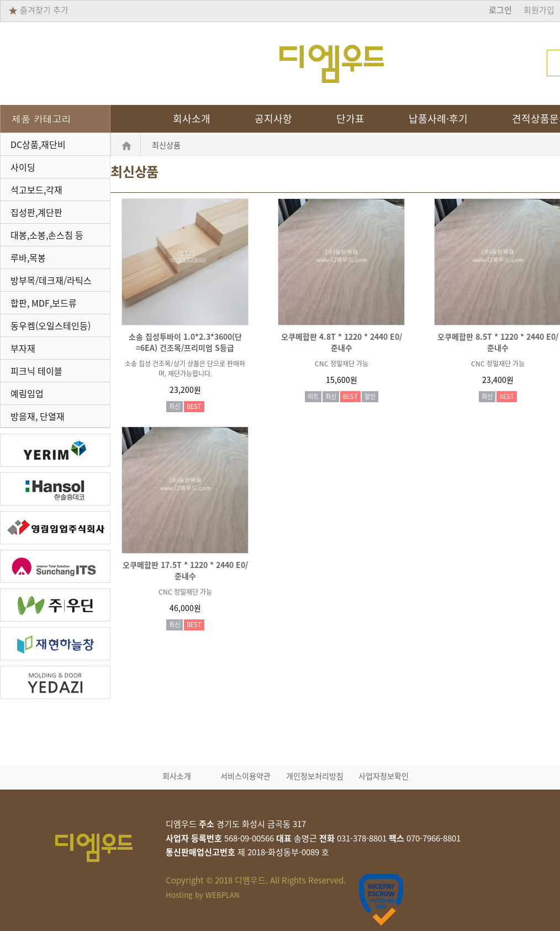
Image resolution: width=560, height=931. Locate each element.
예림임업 (27, 393)
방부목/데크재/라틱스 (51, 280)
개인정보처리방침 (315, 776)
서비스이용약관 (245, 776)
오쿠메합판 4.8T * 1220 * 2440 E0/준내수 (342, 342)
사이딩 (23, 167)
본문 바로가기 (0, 0)
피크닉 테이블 (36, 371)
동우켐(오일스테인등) (51, 325)
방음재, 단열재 (38, 416)
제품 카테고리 (41, 119)
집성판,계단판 (36, 212)
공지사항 (273, 119)
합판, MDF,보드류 (44, 303)
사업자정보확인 (384, 776)
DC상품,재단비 (38, 144)
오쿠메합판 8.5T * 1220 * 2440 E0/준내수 (498, 342)
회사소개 (192, 119)
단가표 (350, 119)
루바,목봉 (28, 257)
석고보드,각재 (36, 190)
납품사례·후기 (438, 119)
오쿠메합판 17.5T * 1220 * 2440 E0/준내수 (185, 570)
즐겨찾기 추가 (39, 10)
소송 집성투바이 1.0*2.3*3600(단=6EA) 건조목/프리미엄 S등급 (185, 342)
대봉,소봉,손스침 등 (47, 235)
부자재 (23, 348)
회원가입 (539, 10)
